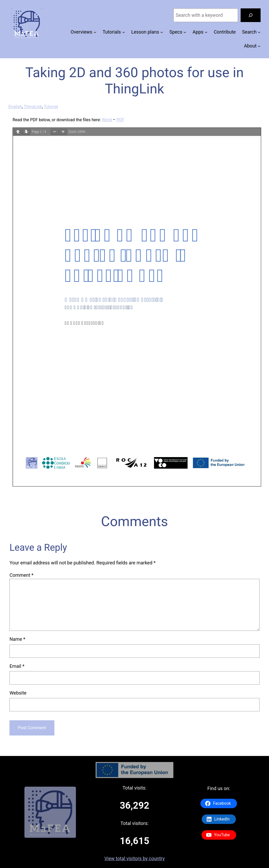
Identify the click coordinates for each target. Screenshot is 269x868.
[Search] (251, 15)
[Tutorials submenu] (124, 32)
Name (17, 639)
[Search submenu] (259, 32)
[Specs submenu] (185, 32)
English (15, 107)
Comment (21, 575)
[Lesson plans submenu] (162, 32)
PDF (120, 120)
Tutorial (51, 107)
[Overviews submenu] (95, 32)
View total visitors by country (134, 858)
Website (18, 693)
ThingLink (33, 107)
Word (107, 120)
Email (17, 666)
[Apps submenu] (206, 32)
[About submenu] (259, 46)
